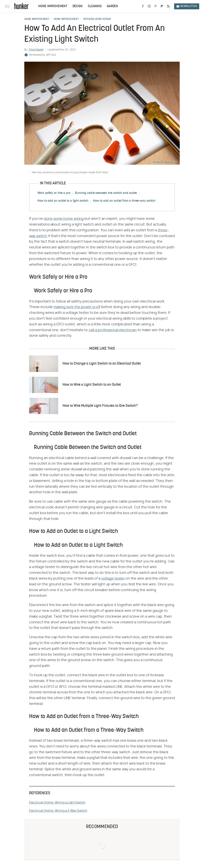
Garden (112, 6)
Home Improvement (53, 6)
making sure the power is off (77, 307)
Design (78, 6)
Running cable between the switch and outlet (106, 193)
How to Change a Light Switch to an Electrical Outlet (102, 364)
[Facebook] (143, 6)
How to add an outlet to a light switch (63, 201)
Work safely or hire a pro (54, 193)
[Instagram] (149, 6)
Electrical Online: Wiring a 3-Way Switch (58, 811)
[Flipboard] (162, 6)
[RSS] (168, 6)
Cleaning (95, 6)
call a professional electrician (113, 330)
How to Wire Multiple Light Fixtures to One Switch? (100, 406)
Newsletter (187, 6)
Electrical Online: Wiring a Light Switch (57, 803)
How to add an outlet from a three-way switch (124, 201)
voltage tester (113, 579)
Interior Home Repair (97, 19)
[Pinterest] (156, 6)
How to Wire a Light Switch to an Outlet (92, 385)
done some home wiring (64, 219)
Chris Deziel (36, 50)
